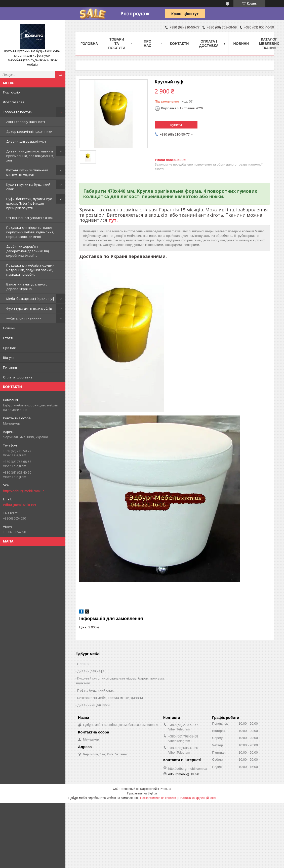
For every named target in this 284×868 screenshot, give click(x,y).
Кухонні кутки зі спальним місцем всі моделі (27, 172)
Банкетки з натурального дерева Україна (27, 286)
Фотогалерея (14, 102)
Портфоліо (11, 92)
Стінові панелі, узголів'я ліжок (30, 218)
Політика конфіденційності (197, 798)
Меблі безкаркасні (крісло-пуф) (31, 299)
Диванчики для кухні (94, 705)
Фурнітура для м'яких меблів (29, 308)
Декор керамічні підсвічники (29, 132)
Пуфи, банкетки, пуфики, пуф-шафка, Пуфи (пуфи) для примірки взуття (30, 203)
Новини (9, 328)
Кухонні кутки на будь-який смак (28, 187)
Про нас (9, 348)
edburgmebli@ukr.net (20, 505)
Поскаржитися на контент (158, 798)
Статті (8, 338)
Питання (10, 367)
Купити (176, 125)
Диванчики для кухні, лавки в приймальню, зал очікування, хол (30, 156)
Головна (89, 44)
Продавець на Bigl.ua (142, 793)
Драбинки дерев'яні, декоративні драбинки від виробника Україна (28, 251)
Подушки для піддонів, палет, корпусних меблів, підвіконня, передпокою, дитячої (30, 232)
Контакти (179, 44)
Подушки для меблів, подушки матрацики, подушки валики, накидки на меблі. (30, 270)
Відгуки (9, 358)
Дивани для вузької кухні (26, 141)
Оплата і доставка (18, 377)
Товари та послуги (18, 112)
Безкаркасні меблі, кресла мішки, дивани (110, 698)
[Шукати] (60, 75)
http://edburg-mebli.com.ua (24, 491)
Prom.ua (165, 789)
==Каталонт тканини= (24, 318)
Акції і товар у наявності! (26, 122)
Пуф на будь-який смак (95, 690)
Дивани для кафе (91, 671)
